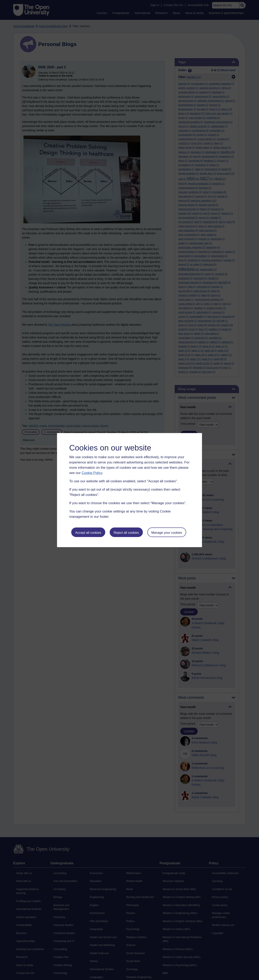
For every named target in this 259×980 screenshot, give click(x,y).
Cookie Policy (92, 473)
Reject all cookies (126, 533)
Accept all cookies (88, 533)
